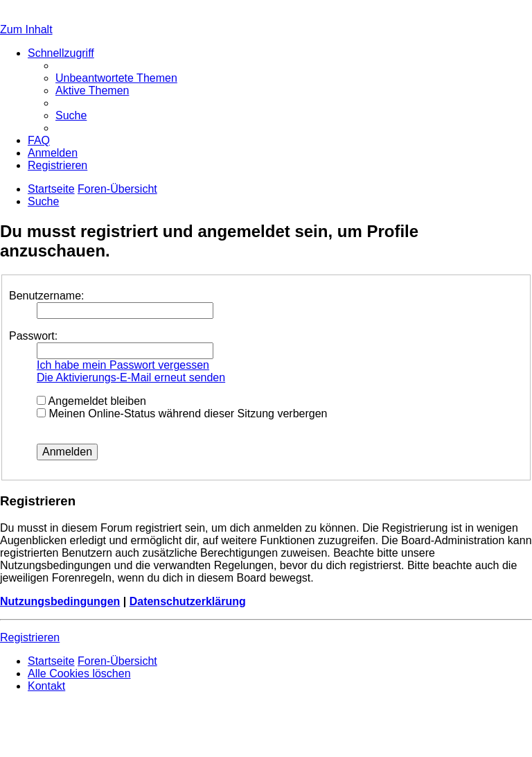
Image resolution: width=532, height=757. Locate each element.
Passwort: (33, 336)
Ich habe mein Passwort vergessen (123, 365)
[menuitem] (116, 78)
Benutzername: (47, 296)
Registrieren (30, 637)
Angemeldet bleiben (91, 401)
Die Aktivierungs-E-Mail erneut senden (131, 377)
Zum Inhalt (26, 29)
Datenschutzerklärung (188, 601)
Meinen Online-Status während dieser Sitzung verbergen (182, 414)
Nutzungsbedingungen (60, 601)
